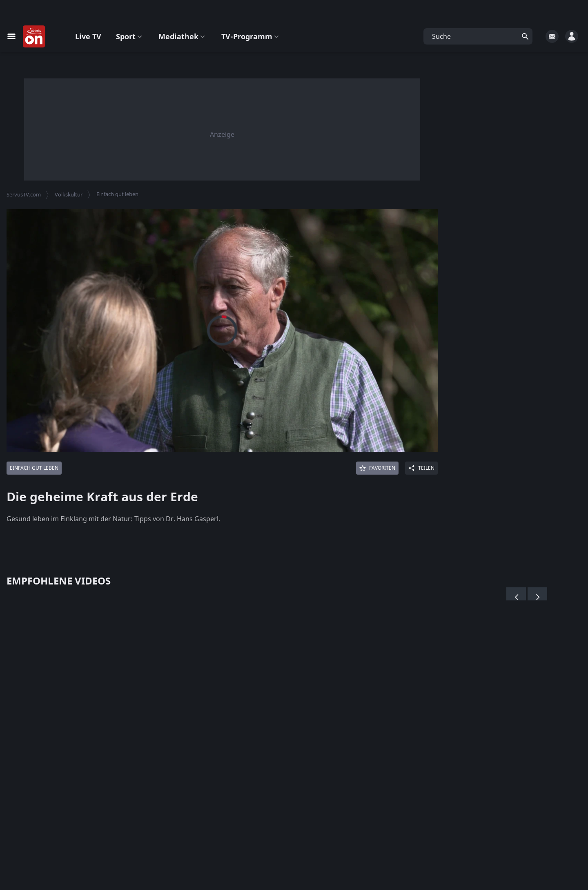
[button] (478, 36)
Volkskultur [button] (69, 194)
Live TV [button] (88, 36)
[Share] (421, 468)
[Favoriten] (377, 468)
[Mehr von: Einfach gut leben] (34, 468)
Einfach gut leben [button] (117, 194)
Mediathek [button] (183, 36)
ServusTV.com (24, 194)
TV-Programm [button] (251, 36)
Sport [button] (130, 36)
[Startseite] (34, 37)
